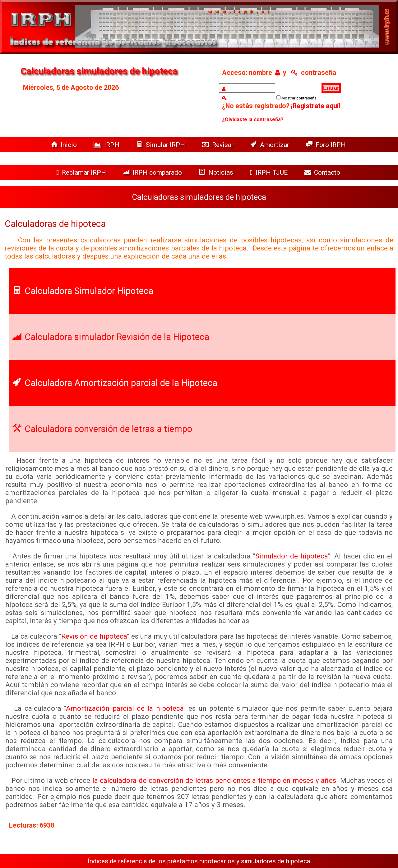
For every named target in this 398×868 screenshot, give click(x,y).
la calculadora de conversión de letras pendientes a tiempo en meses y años (214, 780)
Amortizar (271, 145)
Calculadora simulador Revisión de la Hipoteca (111, 337)
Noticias (217, 172)
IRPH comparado (153, 172)
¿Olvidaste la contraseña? (253, 119)
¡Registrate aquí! (316, 106)
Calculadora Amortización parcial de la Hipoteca (115, 383)
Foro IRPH (327, 145)
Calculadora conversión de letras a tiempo (102, 429)
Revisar (218, 145)
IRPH (107, 145)
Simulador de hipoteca (292, 556)
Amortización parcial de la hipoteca (125, 708)
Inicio (65, 145)
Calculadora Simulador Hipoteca (83, 291)
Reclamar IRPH (82, 172)
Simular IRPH (161, 145)
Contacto (324, 172)
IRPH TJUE (270, 172)
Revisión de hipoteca (94, 636)
